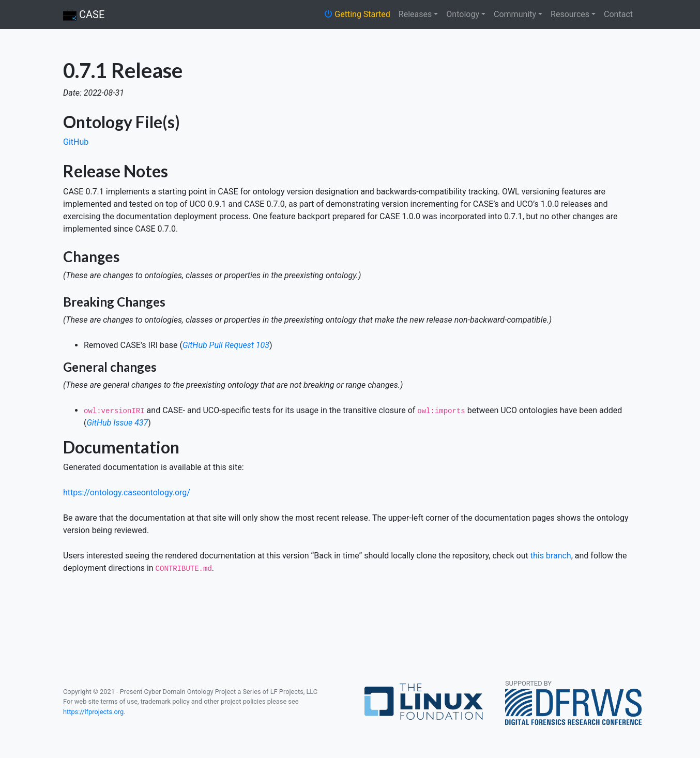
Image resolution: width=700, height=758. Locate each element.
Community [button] (515, 14)
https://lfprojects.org (93, 712)
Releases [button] (415, 14)
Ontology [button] (463, 14)
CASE (84, 15)
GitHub (76, 142)
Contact (618, 14)
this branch (551, 556)
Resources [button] (570, 14)
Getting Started (357, 14)
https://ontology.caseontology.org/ (127, 492)
